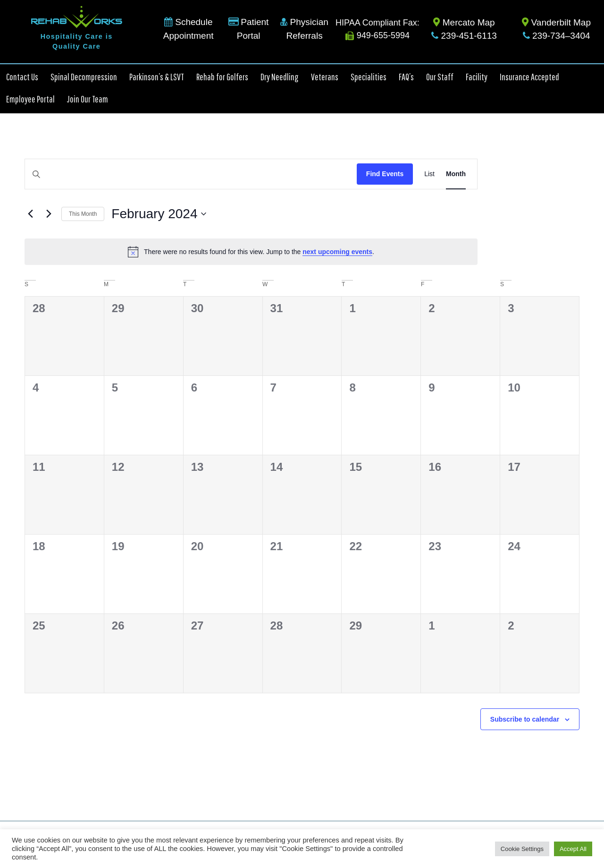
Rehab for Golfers (222, 77)
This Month (83, 214)
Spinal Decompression (84, 77)
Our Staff (440, 77)
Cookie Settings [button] (522, 849)
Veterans (325, 77)
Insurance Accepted (529, 77)
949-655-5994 (377, 35)
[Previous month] (30, 214)
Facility (477, 77)
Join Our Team (88, 99)
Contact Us (22, 77)
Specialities (369, 77)
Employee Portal (30, 99)
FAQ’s (406, 77)
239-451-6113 (464, 36)
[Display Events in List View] (429, 174)
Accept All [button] (573, 849)
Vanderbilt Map (556, 22)
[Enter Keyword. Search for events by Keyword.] (191, 174)
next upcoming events (337, 252)
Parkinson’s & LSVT (157, 77)
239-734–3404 (557, 36)
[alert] (251, 252)
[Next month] (49, 214)
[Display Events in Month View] (456, 174)
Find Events (385, 174)
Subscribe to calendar (525, 719)
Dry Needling (280, 77)
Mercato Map (464, 22)
